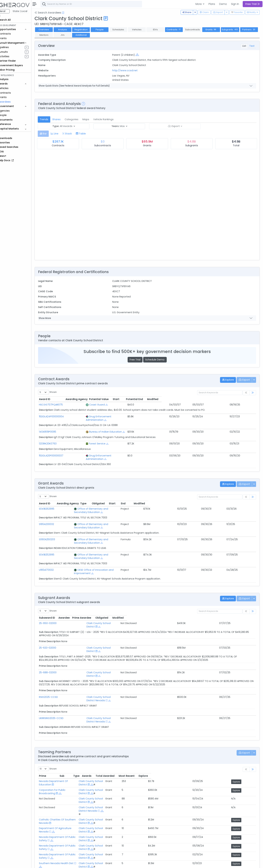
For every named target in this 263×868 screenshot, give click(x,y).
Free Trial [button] (253, 4)
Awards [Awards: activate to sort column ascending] (182, 735)
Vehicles (13, 88)
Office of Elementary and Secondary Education (105, 502)
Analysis (72, 30)
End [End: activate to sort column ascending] (220, 497)
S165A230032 (56, 514)
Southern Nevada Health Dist (66, 796)
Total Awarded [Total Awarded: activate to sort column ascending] (202, 735)
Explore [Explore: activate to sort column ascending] (246, 735)
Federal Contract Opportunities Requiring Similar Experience (84, 824)
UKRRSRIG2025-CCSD (61, 681)
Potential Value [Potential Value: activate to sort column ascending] (162, 399)
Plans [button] (212, 4)
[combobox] (101, 4)
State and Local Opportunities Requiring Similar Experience (83, 833)
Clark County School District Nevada (111, 663)
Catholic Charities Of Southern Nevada (72, 764)
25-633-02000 (57, 621)
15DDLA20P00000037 (61, 452)
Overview (53, 30)
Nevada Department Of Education (69, 741)
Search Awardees (57, 13)
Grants (12, 38)
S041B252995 (56, 538)
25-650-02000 (57, 599)
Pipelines (13, 47)
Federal (10, 11)
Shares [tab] (66, 119)
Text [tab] (252, 46)
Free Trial (140, 360)
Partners (53, 35)
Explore (247, 741)
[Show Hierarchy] (144, 55)
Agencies (13, 111)
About (48, 863)
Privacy (81, 863)
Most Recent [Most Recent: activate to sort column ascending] (227, 735)
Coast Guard (98, 405)
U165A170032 (56, 550)
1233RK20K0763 (57, 440)
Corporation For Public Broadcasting (70, 747)
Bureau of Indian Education (106, 428)
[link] (253, 393)
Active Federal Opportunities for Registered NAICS (78, 846)
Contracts (14, 34)
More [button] (199, 4)
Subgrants (239, 30)
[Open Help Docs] (73, 13)
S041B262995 (56, 502)
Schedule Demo (160, 360)
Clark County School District (106, 599)
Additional (109, 35)
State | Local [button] (29, 11)
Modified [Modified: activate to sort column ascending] (240, 399)
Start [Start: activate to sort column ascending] (189, 399)
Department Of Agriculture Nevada (70, 770)
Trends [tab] (53, 119)
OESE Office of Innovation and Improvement (103, 550)
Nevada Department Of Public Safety (71, 777)
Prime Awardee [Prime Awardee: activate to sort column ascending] (179, 594)
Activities (13, 56)
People (12, 115)
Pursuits (13, 52)
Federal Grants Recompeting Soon (69, 837)
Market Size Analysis (60, 841)
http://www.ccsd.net (131, 70)
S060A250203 (56, 526)
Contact (59, 863)
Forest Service (98, 440)
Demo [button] (223, 4)
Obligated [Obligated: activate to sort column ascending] (183, 497)
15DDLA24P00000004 (61, 416)
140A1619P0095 (57, 428)
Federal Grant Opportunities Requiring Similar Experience (82, 829)
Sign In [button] (235, 4)
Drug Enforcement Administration (110, 416)
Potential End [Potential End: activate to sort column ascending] (213, 399)
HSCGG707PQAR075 (60, 405)
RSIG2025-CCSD (58, 663)
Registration (90, 30)
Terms (71, 863)
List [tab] (244, 46)
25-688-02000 (57, 642)
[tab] (53, 134)
